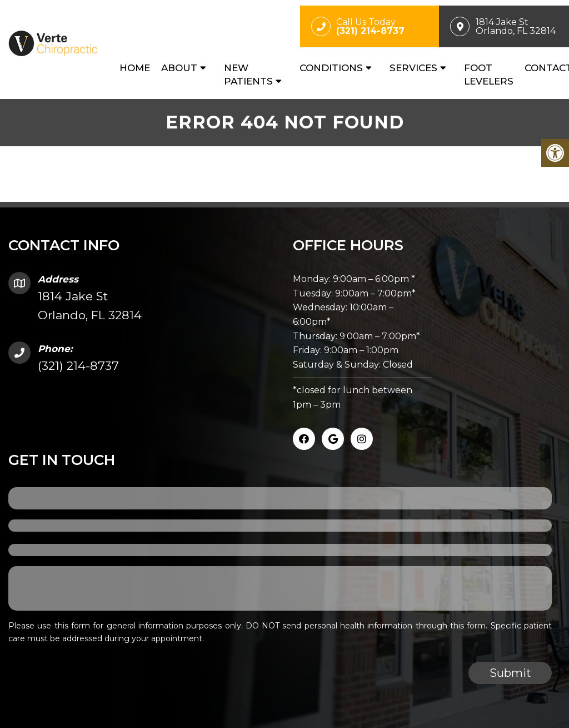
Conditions (331, 68)
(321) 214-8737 (78, 366)
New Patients (248, 75)
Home (135, 68)
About (179, 68)
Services (413, 68)
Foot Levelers (489, 75)
